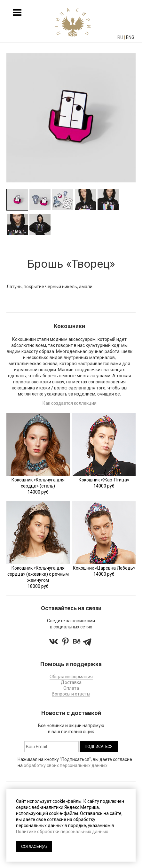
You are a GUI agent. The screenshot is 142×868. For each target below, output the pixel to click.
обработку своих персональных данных (66, 765)
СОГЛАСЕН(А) (34, 847)
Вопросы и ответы (71, 694)
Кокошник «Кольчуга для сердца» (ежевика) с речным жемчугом (38, 574)
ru (120, 37)
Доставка (71, 682)
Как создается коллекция (70, 403)
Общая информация (71, 677)
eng (130, 37)
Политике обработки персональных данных (62, 832)
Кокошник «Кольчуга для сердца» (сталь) (38, 483)
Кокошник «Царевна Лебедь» (104, 568)
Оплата (71, 688)
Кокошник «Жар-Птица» (104, 480)
